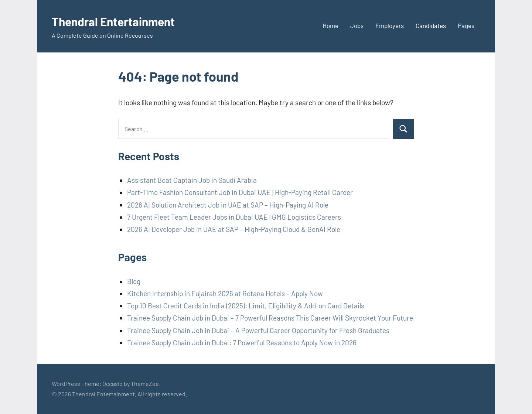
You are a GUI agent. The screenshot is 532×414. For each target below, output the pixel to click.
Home (330, 25)
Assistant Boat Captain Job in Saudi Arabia (192, 180)
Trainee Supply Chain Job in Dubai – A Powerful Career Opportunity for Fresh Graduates (258, 330)
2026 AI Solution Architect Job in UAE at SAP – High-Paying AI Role (228, 205)
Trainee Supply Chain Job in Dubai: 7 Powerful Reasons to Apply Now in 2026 (242, 343)
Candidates (431, 25)
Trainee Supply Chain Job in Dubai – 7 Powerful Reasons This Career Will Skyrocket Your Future (270, 318)
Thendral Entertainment (123, 21)
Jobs (357, 25)
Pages (466, 25)
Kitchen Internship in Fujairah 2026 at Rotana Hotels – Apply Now (225, 293)
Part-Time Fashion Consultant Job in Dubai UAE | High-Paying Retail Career (240, 192)
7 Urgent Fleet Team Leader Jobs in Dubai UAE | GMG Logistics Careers (234, 217)
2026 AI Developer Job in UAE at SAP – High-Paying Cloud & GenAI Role (234, 229)
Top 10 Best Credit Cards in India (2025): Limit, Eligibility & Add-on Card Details (246, 306)
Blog (134, 281)
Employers (390, 25)
